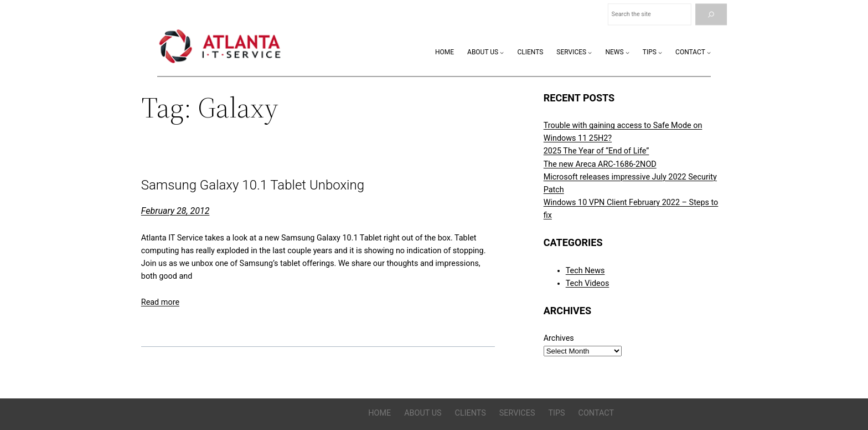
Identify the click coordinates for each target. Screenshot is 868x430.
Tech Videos (588, 283)
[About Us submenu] (502, 52)
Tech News (585, 271)
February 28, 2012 (175, 211)
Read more (160, 302)
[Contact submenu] (709, 52)
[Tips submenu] (660, 52)
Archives (559, 338)
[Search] (711, 15)
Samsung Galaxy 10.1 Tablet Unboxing (253, 185)
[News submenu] (627, 52)
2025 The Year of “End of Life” (596, 151)
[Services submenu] (590, 52)
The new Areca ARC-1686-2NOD (600, 164)
